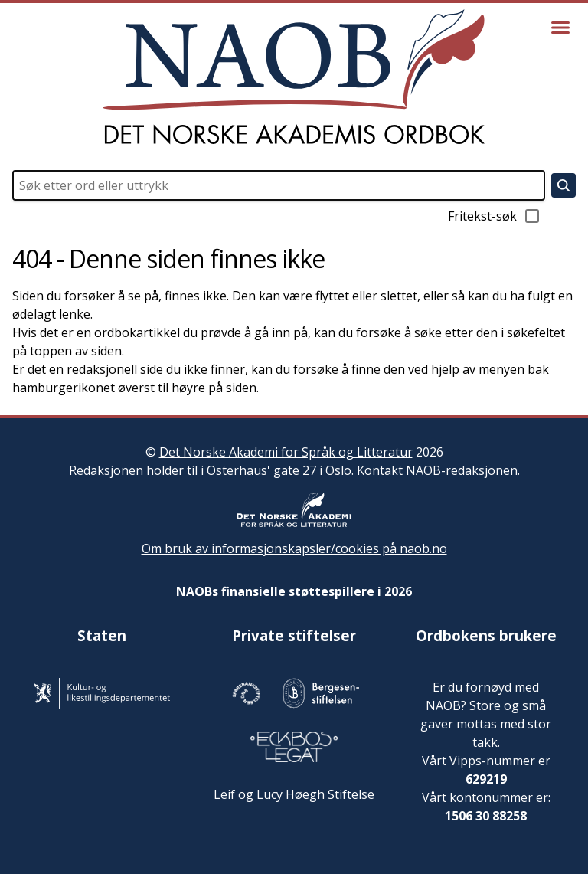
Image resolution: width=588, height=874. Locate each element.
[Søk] (563, 185)
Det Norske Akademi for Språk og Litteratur (286, 452)
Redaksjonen (106, 470)
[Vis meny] (560, 28)
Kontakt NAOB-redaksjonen (437, 470)
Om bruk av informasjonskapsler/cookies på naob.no (294, 548)
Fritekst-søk (495, 216)
